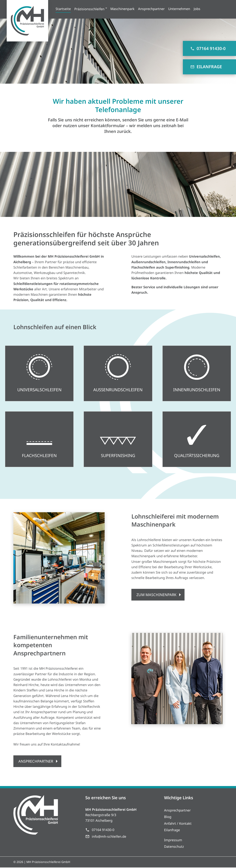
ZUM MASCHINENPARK (157, 595)
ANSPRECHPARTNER (36, 761)
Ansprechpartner (177, 811)
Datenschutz (174, 847)
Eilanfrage (172, 830)
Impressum (173, 840)
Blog (168, 817)
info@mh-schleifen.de (106, 837)
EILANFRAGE (206, 67)
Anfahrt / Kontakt (178, 824)
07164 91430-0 (208, 49)
